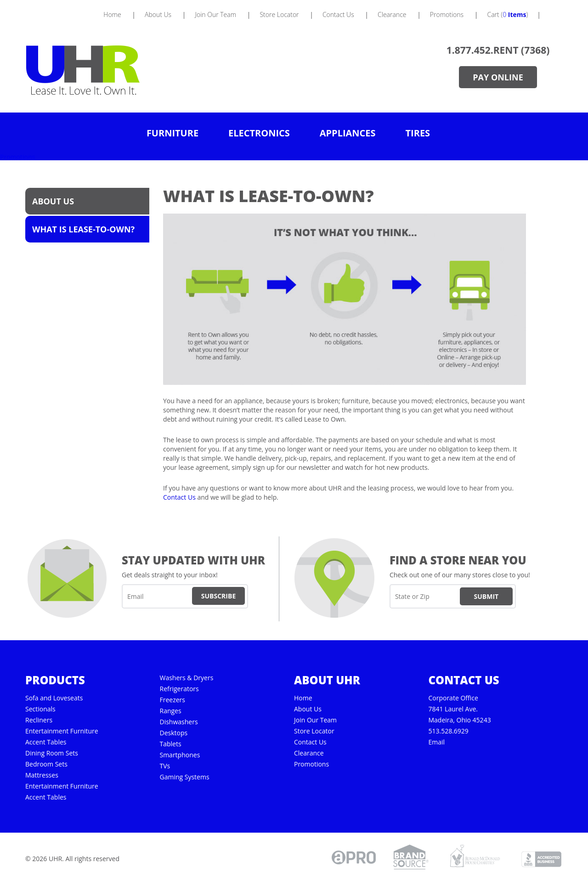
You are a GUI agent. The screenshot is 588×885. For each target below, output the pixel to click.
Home (303, 698)
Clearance (309, 753)
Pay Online (498, 77)
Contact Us (179, 497)
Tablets (170, 744)
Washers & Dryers (186, 678)
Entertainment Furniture (62, 731)
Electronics (259, 133)
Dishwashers (178, 722)
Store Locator (314, 731)
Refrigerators (179, 689)
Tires (418, 133)
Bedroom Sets (46, 764)
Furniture (172, 133)
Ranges (170, 711)
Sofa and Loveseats (54, 698)
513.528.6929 (448, 731)
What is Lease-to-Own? (83, 229)
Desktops (173, 733)
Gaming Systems (184, 777)
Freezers (172, 700)
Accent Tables (46, 742)
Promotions (17, 157)
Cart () (507, 14)
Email (436, 742)
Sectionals (40, 709)
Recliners (39, 720)
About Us (53, 201)
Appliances (348, 133)
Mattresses (42, 775)
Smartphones (180, 755)
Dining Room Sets (52, 753)
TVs (165, 766)
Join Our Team (315, 720)
